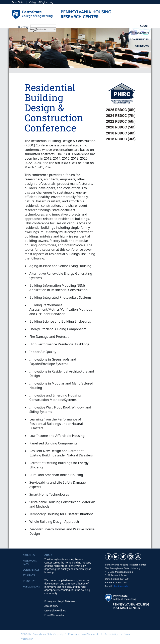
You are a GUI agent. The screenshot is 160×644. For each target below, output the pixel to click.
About (38, 26)
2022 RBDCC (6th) (121, 121)
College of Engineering (41, 2)
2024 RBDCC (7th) (121, 116)
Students (142, 26)
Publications (139, 33)
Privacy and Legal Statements (61, 601)
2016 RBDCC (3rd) (121, 139)
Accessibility (51, 606)
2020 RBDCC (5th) (121, 127)
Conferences (106, 26)
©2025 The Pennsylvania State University (42, 634)
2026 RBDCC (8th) (121, 110)
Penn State (18, 2)
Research (69, 26)
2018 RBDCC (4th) (121, 133)
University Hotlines (55, 611)
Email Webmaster (54, 615)
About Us (29, 555)
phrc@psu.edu (121, 586)
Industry (103, 33)
